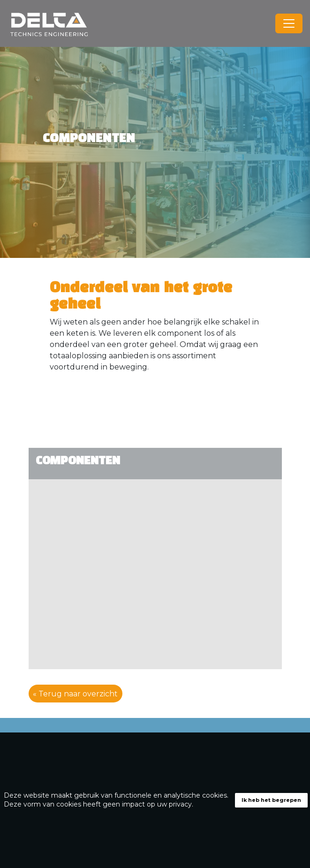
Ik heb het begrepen (271, 800)
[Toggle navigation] (289, 23)
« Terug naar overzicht (75, 693)
